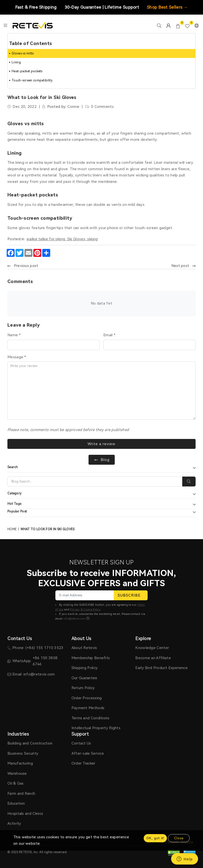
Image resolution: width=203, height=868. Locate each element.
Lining (16, 62)
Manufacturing (20, 763)
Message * (17, 357)
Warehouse (17, 773)
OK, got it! (155, 838)
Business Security (23, 753)
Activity (14, 823)
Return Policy (83, 688)
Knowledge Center (152, 648)
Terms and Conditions (90, 718)
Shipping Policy (85, 668)
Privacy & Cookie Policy (85, 610)
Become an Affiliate (153, 658)
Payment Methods (88, 708)
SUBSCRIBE (131, 595)
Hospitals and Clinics (25, 814)
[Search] (95, 482)
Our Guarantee (84, 678)
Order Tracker (83, 763)
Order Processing (87, 698)
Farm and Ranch (21, 794)
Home (12, 529)
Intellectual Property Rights (96, 728)
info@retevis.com (74, 619)
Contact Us (81, 743)
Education (16, 803)
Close (179, 838)
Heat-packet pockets (27, 71)
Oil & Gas (16, 783)
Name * (14, 335)
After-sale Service (88, 753)
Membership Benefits (91, 658)
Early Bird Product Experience (161, 668)
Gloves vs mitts (23, 53)
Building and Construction (30, 743)
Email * (109, 335)
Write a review (101, 444)
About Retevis (84, 648)
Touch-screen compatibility (32, 80)
